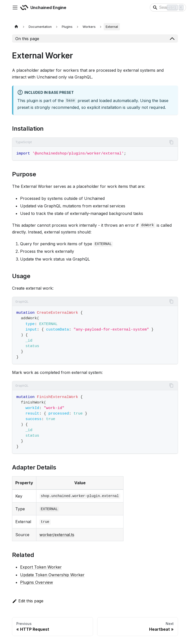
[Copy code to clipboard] (171, 142)
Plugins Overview (37, 582)
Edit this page (28, 601)
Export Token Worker (41, 567)
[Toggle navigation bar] (15, 8)
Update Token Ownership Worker (52, 575)
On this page (27, 39)
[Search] (168, 8)
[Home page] (16, 27)
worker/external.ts (57, 535)
